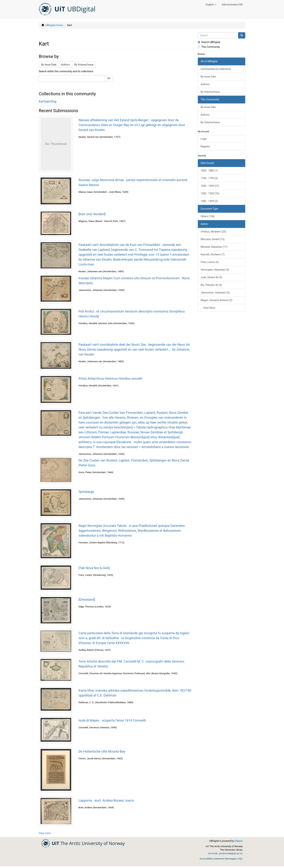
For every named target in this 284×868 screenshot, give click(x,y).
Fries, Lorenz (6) (210, 262)
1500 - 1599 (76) (210, 193)
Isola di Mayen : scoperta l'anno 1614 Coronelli (112, 720)
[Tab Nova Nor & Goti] (94, 568)
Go (109, 78)
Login (204, 139)
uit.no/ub (213, 853)
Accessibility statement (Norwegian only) (221, 859)
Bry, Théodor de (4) (211, 285)
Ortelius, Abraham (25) (213, 232)
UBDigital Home (54, 25)
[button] (211, 5)
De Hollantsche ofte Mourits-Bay (102, 751)
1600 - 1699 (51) (210, 186)
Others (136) (208, 216)
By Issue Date (49, 65)
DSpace (239, 841)
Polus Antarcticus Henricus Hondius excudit (110, 378)
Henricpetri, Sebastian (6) (215, 270)
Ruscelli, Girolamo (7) (213, 254)
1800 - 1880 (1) (209, 171)
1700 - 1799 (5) (209, 178)
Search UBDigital (209, 42)
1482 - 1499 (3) (209, 201)
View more (45, 833)
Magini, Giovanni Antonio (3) (217, 300)
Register (205, 146)
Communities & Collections (216, 69)
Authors (65, 65)
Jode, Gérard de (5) (211, 277)
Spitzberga (86, 492)
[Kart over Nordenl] (92, 214)
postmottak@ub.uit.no (231, 853)
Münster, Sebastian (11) (214, 247)
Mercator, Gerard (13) (213, 239)
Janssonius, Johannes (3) (215, 293)
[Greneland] (87, 600)
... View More (208, 308)
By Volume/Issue (84, 65)
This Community (209, 47)
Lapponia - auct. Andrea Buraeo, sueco (106, 800)
